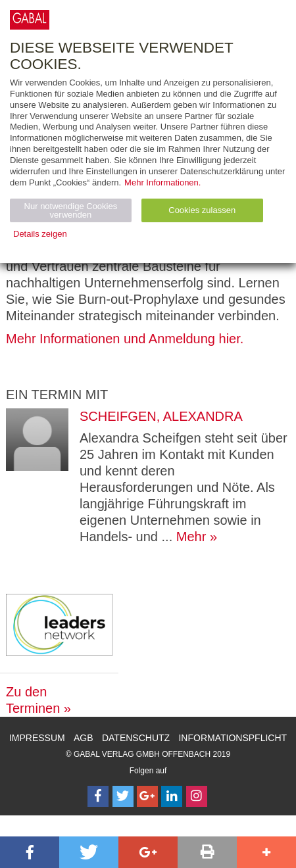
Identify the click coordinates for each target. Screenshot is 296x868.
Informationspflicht (233, 738)
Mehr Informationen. (162, 182)
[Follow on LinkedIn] (172, 796)
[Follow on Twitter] (123, 796)
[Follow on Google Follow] (147, 796)
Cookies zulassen (202, 210)
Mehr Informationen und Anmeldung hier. (125, 339)
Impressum (37, 738)
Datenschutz (136, 738)
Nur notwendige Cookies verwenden (71, 210)
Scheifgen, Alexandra (161, 416)
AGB (84, 738)
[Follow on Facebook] (98, 796)
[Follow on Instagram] (197, 796)
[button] (30, 852)
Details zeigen (40, 234)
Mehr (191, 537)
